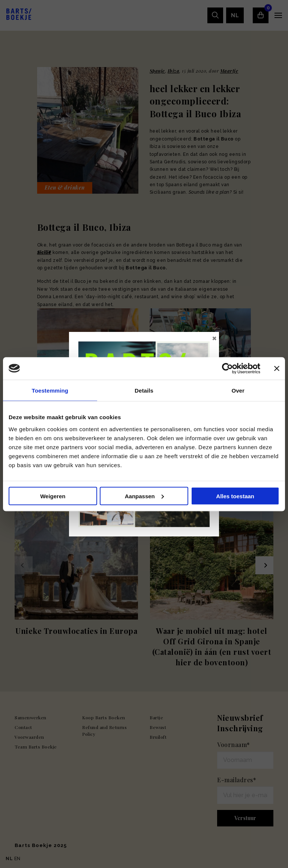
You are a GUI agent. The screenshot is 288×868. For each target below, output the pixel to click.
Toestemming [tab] (50, 390)
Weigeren (53, 496)
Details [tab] (144, 390)
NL (9, 859)
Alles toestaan (235, 496)
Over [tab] (238, 390)
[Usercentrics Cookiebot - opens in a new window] (227, 368)
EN (17, 859)
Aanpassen (144, 496)
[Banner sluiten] (277, 368)
